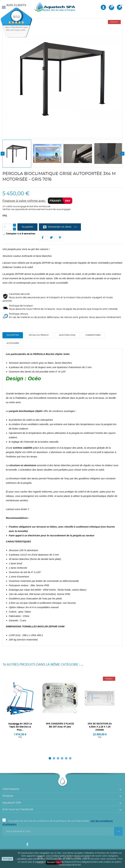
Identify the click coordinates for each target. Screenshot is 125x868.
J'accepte (7, 859)
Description (13, 335)
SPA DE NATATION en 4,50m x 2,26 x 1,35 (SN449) (100, 727)
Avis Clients (16, 5)
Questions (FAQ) (67, 335)
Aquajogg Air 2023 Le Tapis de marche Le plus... (20, 727)
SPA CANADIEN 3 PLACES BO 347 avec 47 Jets (60, 725)
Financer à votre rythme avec (37, 201)
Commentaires (93, 335)
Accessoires (13, 343)
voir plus (18, 36)
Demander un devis (57, 227)
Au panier (28, 227)
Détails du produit (39, 335)
